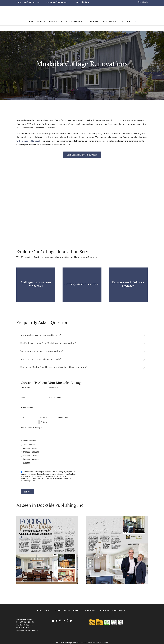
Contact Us (125, 22)
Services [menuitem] (57, 608)
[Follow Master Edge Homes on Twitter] (71, 619)
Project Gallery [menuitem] (72, 608)
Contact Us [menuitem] (103, 608)
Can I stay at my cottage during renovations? (82, 350)
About (40, 22)
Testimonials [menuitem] (89, 608)
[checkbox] (49, 453)
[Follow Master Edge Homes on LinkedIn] (86, 2)
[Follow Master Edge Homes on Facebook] (80, 2)
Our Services (54, 22)
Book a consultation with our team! (82, 155)
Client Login (143, 2)
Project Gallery (73, 22)
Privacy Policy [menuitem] (118, 608)
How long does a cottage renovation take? (82, 335)
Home (31, 22)
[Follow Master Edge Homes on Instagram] (83, 2)
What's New (109, 22)
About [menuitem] (48, 608)
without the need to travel (28, 141)
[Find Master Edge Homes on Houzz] (89, 2)
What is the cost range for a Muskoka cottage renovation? (82, 343)
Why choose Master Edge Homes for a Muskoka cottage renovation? (82, 365)
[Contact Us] (77, 2)
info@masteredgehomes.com (27, 628)
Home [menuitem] (39, 608)
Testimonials (92, 22)
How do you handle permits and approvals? (82, 358)
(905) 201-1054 (33, 2)
